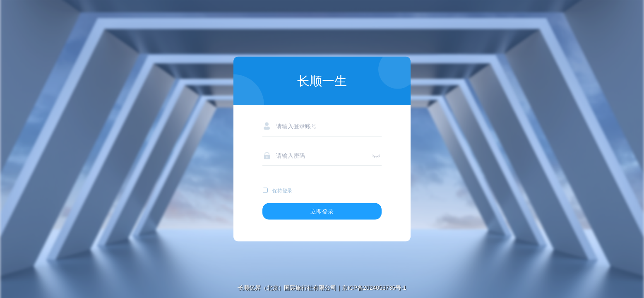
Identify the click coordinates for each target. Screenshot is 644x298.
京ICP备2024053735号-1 (374, 288)
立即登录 (322, 211)
